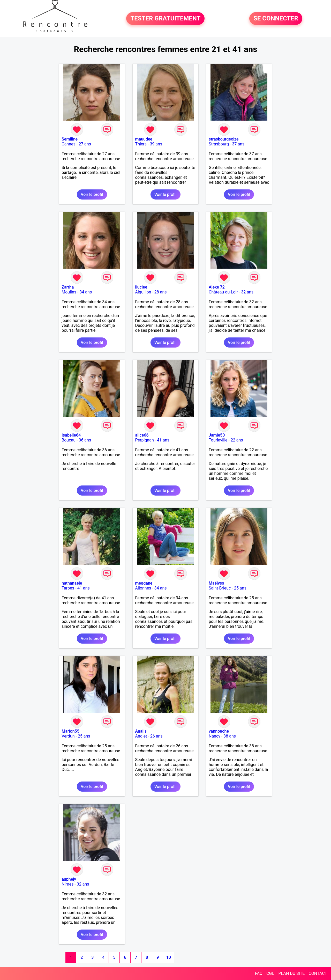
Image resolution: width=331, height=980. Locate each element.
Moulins (69, 292)
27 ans (85, 144)
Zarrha (68, 287)
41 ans (163, 440)
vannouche (219, 731)
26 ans (156, 736)
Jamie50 (217, 435)
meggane (144, 583)
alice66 (142, 435)
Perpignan (145, 440)
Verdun (68, 736)
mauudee (144, 139)
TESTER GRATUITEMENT (165, 19)
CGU (270, 973)
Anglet (141, 736)
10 (169, 957)
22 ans (237, 440)
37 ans (238, 144)
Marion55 (70, 731)
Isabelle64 (71, 435)
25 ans (240, 588)
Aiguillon (143, 292)
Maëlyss (216, 583)
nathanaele (72, 583)
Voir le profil (92, 194)
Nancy (215, 736)
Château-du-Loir (223, 292)
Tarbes (68, 588)
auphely (69, 879)
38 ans (230, 736)
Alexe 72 (217, 287)
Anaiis (141, 731)
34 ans (86, 292)
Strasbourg (219, 144)
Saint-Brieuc (220, 588)
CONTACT (318, 973)
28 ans (161, 292)
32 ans (247, 292)
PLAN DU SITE (292, 973)
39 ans (156, 144)
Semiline (70, 139)
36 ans (85, 440)
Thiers (141, 144)
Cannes (69, 144)
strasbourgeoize (224, 139)
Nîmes (67, 884)
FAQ (259, 973)
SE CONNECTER (276, 19)
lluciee (141, 287)
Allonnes (143, 588)
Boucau (69, 440)
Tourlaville (218, 440)
